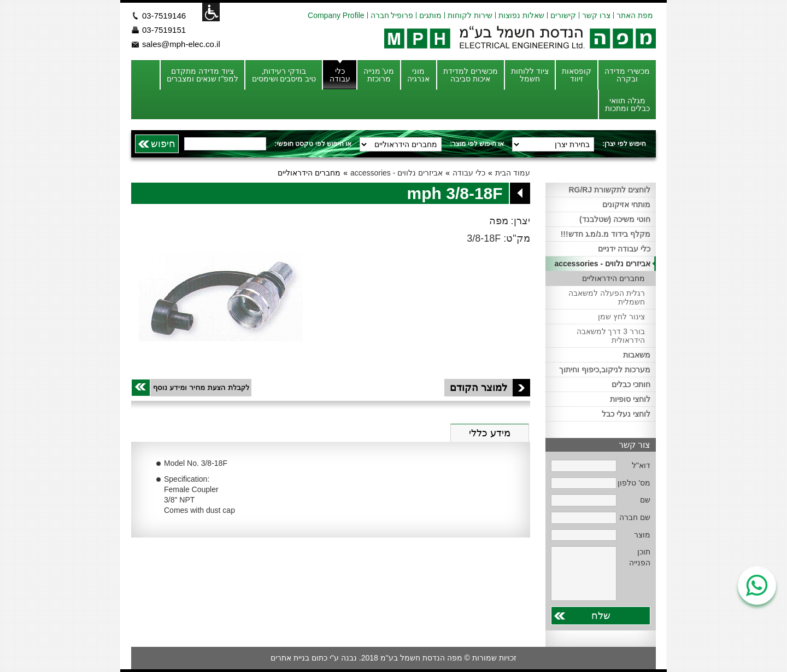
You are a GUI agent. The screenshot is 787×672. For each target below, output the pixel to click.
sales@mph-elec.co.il (181, 44)
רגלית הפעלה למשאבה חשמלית (607, 297)
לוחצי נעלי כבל (626, 414)
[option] (221, 297)
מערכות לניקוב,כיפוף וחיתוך (605, 370)
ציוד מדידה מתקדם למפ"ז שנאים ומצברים (203, 75)
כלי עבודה (340, 75)
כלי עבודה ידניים (624, 249)
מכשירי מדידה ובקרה (627, 75)
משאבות (637, 355)
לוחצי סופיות (630, 399)
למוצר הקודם (490, 388)
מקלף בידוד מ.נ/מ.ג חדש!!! (606, 234)
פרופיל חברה (392, 15)
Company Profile (336, 15)
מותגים (430, 15)
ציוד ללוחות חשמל (530, 75)
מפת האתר (635, 15)
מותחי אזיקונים (626, 204)
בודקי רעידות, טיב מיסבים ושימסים (284, 75)
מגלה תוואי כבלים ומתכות (627, 104)
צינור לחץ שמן (621, 317)
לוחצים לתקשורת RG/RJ (609, 190)
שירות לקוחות (470, 15)
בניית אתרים (290, 658)
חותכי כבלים (631, 384)
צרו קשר (596, 15)
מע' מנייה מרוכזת (379, 75)
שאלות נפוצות (521, 15)
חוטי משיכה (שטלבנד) (615, 219)
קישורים (563, 15)
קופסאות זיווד (577, 75)
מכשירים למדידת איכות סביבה (471, 75)
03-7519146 (164, 16)
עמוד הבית (513, 173)
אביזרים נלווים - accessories (397, 173)
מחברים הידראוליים (613, 278)
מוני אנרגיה (418, 75)
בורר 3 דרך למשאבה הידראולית (611, 336)
